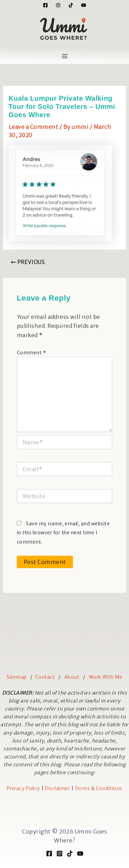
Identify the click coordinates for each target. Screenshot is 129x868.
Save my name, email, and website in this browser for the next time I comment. (63, 533)
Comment (32, 353)
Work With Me (106, 677)
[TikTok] (70, 854)
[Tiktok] (71, 5)
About (72, 677)
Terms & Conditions (99, 788)
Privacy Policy (24, 788)
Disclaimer (57, 788)
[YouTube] (84, 5)
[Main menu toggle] (65, 56)
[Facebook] (45, 5)
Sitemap (17, 677)
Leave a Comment (34, 127)
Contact (45, 677)
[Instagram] (58, 5)
